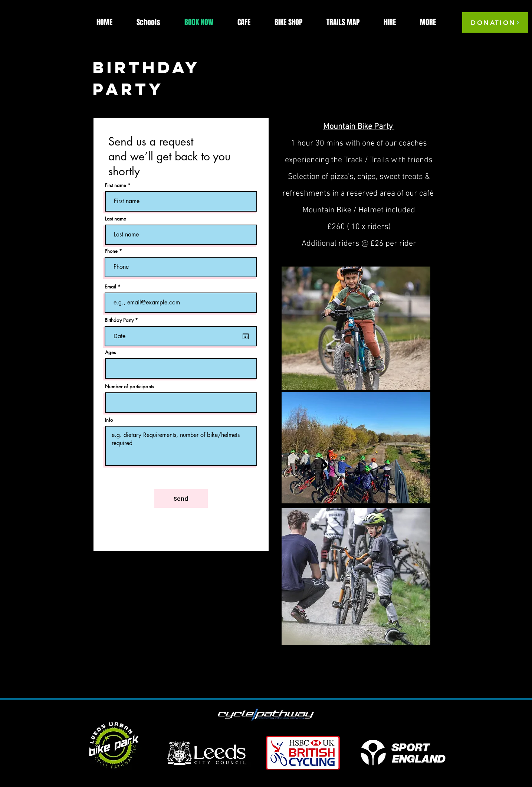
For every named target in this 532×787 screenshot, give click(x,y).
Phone (111, 251)
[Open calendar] (246, 336)
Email (110, 287)
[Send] (181, 499)
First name (116, 185)
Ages (110, 352)
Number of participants (129, 387)
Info (109, 420)
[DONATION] (495, 22)
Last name (116, 219)
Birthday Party (123, 320)
